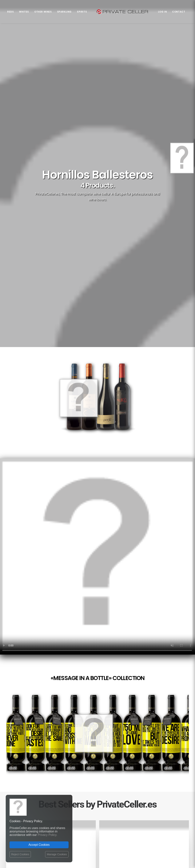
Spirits (82, 12)
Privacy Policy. (48, 835)
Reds (10, 12)
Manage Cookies (57, 854)
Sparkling (64, 12)
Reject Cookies (20, 854)
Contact (179, 12)
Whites (24, 12)
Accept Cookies (39, 845)
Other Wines (43, 12)
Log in (163, 12)
